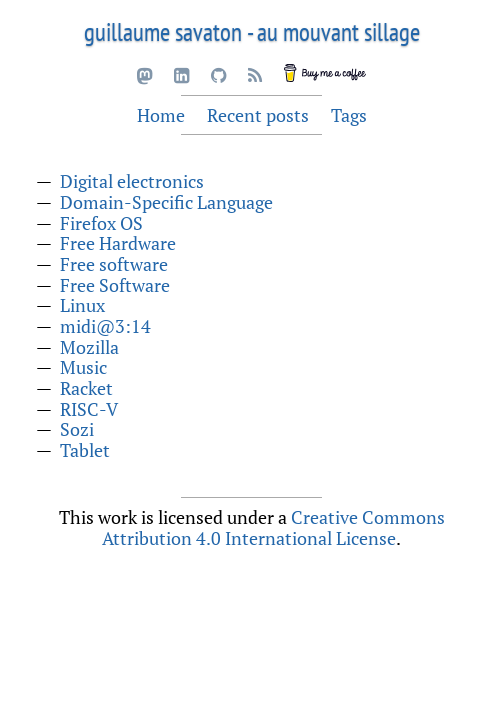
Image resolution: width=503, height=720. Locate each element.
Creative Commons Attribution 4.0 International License (273, 527)
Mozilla (89, 347)
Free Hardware (118, 243)
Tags (349, 115)
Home (161, 115)
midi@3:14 (105, 326)
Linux (82, 305)
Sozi (77, 429)
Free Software (115, 285)
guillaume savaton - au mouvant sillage (252, 31)
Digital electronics (132, 181)
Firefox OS (101, 223)
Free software (114, 264)
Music (83, 367)
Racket (86, 388)
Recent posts (258, 115)
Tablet (85, 450)
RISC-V (89, 409)
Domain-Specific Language (166, 202)
